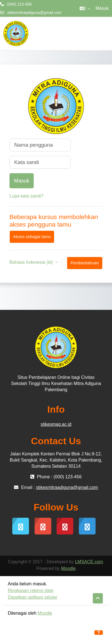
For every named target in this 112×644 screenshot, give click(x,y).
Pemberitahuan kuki (85, 265)
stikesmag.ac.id (56, 424)
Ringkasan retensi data (31, 590)
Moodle (68, 568)
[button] (85, 8)
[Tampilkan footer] (99, 633)
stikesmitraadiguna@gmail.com (34, 13)
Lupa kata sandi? (26, 196)
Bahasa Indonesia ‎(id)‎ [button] (32, 262)
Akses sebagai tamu (32, 237)
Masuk (102, 8)
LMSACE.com (89, 562)
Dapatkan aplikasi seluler (33, 597)
